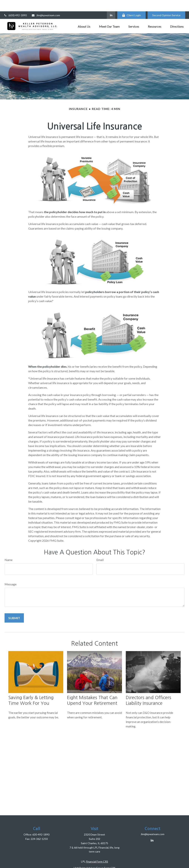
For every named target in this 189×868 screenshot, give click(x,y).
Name (9, 548)
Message (11, 573)
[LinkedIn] (111, 4)
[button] (84, 15)
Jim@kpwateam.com (46, 4)
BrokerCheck (132, 863)
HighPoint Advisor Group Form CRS (95, 857)
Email (100, 548)
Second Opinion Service (166, 4)
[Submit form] (14, 607)
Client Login (131, 4)
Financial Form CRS (97, 850)
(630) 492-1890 (15, 4)
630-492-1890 (41, 823)
